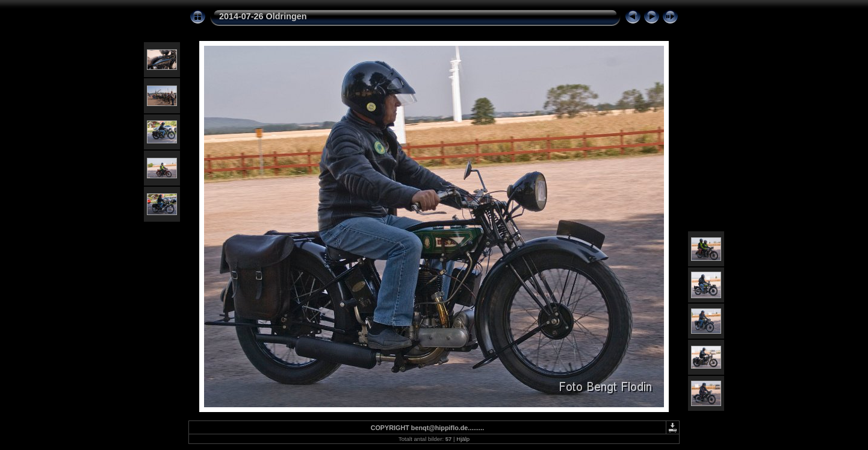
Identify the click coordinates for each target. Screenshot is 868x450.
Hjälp (463, 439)
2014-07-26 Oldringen (263, 16)
